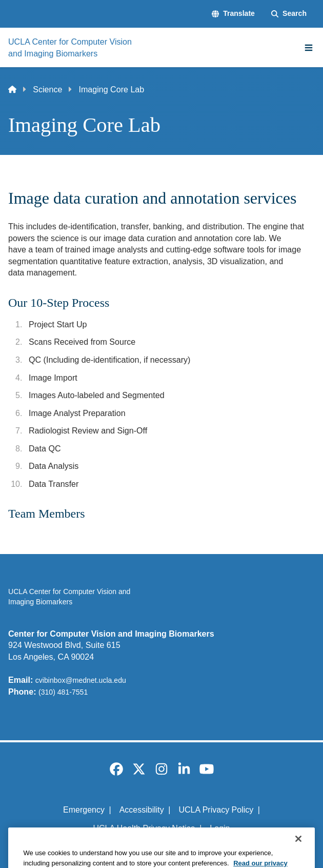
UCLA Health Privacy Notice (144, 828)
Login (220, 828)
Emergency (84, 810)
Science (47, 89)
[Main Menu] (309, 48)
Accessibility (142, 810)
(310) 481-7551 (63, 692)
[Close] (298, 857)
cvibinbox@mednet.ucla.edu (81, 680)
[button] (233, 14)
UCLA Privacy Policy (216, 810)
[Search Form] (289, 14)
